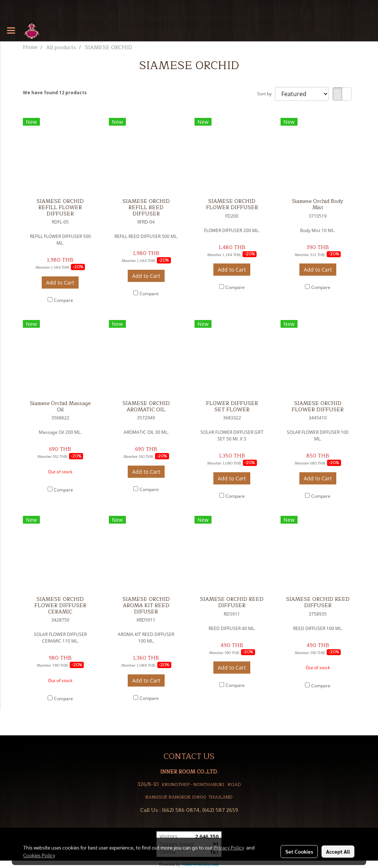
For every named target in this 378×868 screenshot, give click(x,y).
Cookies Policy (39, 855)
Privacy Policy (229, 847)
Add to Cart (60, 282)
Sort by (266, 94)
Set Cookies (299, 851)
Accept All (338, 851)
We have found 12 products (55, 93)
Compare (63, 300)
